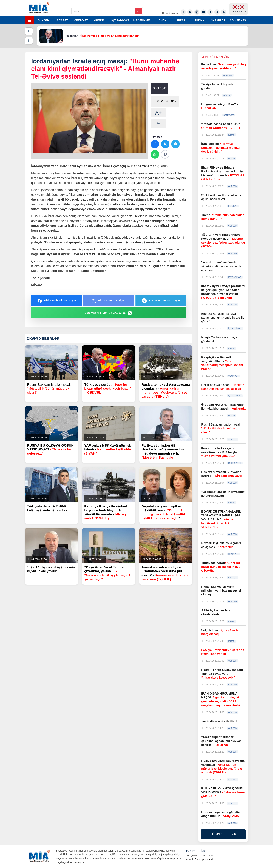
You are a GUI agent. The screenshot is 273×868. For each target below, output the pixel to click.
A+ (158, 113)
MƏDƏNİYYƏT (142, 20)
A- (158, 123)
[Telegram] (217, 12)
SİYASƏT (62, 20)
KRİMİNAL (100, 20)
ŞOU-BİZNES (238, 20)
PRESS (181, 20)
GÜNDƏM (43, 20)
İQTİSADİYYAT (120, 20)
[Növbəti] (29, 41)
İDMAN (162, 20)
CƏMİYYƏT (81, 20)
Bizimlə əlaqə (170, 13)
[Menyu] (30, 20)
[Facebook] (183, 12)
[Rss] (224, 12)
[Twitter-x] (190, 12)
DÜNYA (200, 20)
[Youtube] (203, 12)
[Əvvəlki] (29, 31)
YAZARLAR (218, 20)
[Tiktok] (210, 12)
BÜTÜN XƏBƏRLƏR (223, 834)
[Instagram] (197, 12)
